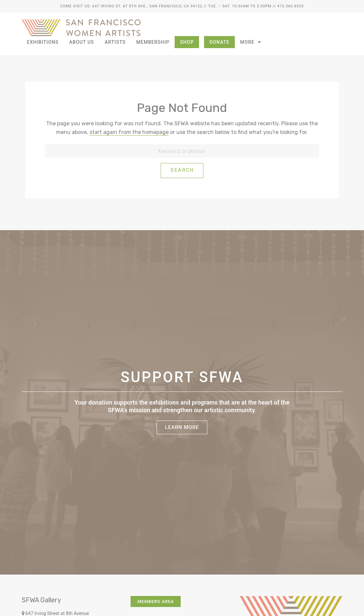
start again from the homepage (129, 132)
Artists (115, 42)
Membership (153, 42)
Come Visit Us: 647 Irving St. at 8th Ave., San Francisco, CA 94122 (131, 6)
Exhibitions (43, 42)
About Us (81, 42)
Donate (219, 42)
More (251, 42)
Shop (187, 42)
